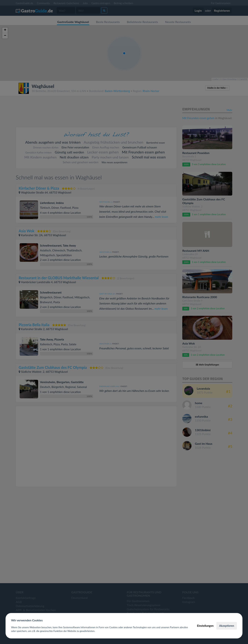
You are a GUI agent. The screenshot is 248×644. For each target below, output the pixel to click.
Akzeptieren (227, 626)
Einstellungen (205, 626)
